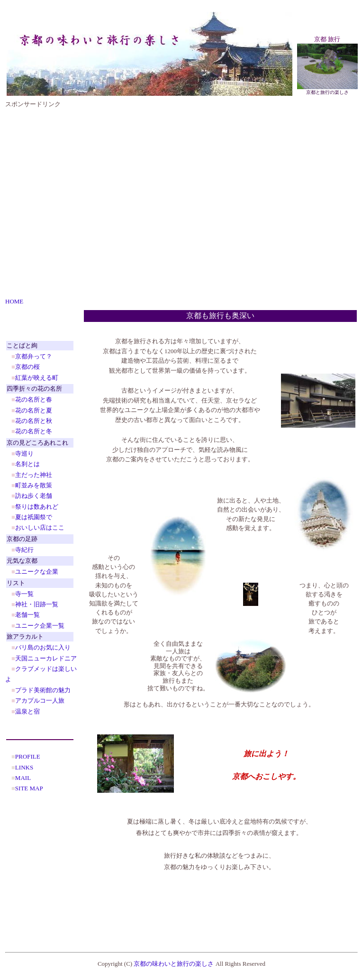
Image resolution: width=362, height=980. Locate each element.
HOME (14, 301)
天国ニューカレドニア (46, 658)
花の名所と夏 (34, 410)
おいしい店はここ (40, 527)
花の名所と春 (34, 399)
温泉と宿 (27, 711)
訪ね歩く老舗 (34, 496)
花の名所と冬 (34, 431)
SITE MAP (29, 788)
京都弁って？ (34, 356)
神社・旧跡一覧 (37, 604)
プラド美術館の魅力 (43, 690)
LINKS (24, 767)
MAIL (23, 778)
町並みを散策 (34, 485)
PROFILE (28, 756)
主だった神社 (34, 475)
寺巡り (24, 453)
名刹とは (27, 464)
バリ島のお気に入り (43, 647)
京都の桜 (27, 367)
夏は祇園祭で (34, 517)
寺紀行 (24, 550)
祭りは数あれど (37, 507)
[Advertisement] (92, 201)
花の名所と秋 (34, 421)
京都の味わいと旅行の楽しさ (174, 964)
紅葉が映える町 (37, 378)
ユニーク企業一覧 (40, 626)
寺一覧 (24, 594)
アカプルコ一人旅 (40, 701)
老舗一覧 (27, 615)
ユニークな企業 (37, 572)
